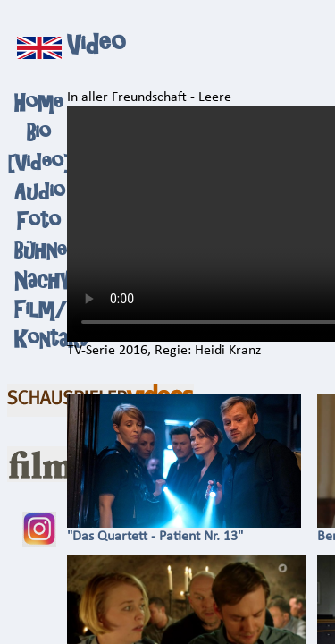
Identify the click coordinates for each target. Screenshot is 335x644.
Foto (39, 221)
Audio (40, 192)
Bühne (41, 251)
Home (39, 103)
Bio (39, 133)
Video (39, 162)
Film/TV (55, 310)
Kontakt (51, 339)
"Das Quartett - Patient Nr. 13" (184, 530)
